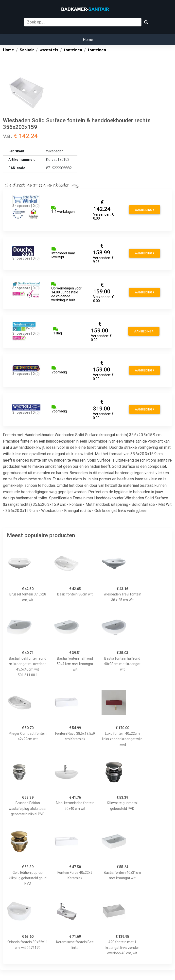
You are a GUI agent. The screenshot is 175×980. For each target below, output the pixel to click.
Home (88, 40)
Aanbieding (145, 210)
